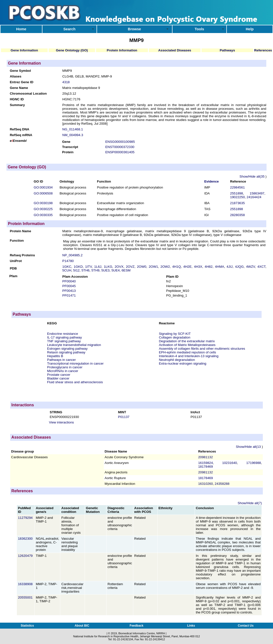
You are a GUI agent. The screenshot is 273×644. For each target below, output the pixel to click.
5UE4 (116, 270)
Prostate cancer (59, 375)
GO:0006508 (43, 193)
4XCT (261, 267)
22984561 (237, 187)
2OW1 (153, 267)
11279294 (26, 518)
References (263, 50)
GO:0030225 (43, 209)
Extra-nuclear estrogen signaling (183, 363)
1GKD (78, 267)
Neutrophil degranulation (177, 360)
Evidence (212, 181)
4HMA (220, 267)
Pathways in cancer (62, 360)
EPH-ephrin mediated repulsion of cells (187, 352)
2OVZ (130, 267)
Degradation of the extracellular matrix (187, 341)
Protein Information (122, 50)
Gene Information (24, 50)
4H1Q (177, 267)
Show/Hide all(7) (250, 503)
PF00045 (69, 286)
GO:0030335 (43, 215)
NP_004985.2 (72, 255)
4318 (66, 82)
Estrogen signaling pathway (67, 349)
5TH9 (95, 270)
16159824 (205, 463)
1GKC (67, 267)
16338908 (26, 584)
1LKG (108, 267)
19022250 (237, 197)
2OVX (119, 267)
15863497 (257, 193)
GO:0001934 (43, 187)
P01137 (124, 417)
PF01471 (69, 295)
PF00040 (69, 281)
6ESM (126, 270)
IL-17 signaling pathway (65, 337)
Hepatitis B (55, 356)
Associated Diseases (175, 50)
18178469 (205, 467)
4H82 (209, 267)
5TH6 (85, 270)
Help (250, 29)
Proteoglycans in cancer (65, 367)
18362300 (26, 539)
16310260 (205, 484)
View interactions (61, 422)
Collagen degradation (175, 337)
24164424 (254, 197)
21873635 (237, 203)
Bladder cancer (58, 378)
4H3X (198, 267)
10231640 (229, 463)
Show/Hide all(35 (252, 176)
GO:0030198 (43, 203)
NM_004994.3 (73, 135)
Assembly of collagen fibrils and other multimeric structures (202, 349)
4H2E (188, 267)
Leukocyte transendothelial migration (74, 345)
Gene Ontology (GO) (72, 50)
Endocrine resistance (63, 334)
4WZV (250, 267)
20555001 (26, 597)
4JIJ (230, 267)
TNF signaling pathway (64, 341)
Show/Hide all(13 (249, 447)
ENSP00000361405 (120, 152)
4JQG (239, 267)
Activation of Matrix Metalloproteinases (187, 345)
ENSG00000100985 (120, 142)
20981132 (205, 457)
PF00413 (69, 291)
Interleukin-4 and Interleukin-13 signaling (189, 356)
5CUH (67, 270)
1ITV (88, 267)
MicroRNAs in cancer (63, 371)
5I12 (76, 270)
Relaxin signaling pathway (66, 352)
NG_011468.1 (73, 129)
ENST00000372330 (120, 147)
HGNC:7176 (71, 99)
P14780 (68, 261)
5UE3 (105, 270)
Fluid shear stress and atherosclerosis (75, 382)
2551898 (237, 193)
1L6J (98, 267)
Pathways (227, 50)
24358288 (222, 484)
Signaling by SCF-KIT (175, 334)
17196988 (254, 463)
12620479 (26, 556)
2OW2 (165, 267)
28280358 (237, 215)
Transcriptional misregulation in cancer (75, 363)
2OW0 (142, 267)
